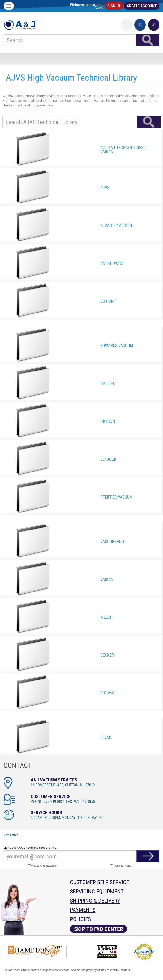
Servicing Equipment (97, 891)
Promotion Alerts (120, 866)
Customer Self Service (100, 882)
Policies (80, 919)
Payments (83, 910)
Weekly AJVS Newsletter (42, 866)
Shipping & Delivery (95, 901)
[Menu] (9, 6)
